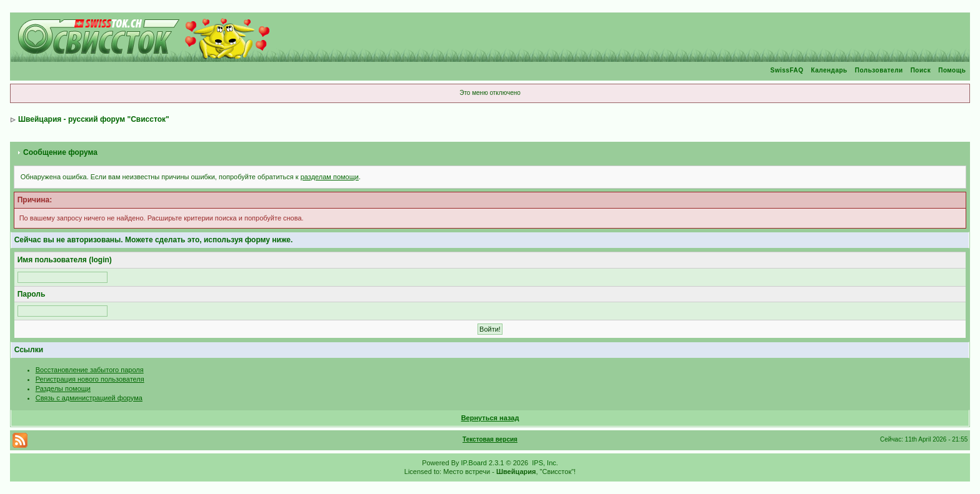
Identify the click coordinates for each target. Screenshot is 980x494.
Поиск (921, 70)
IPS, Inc (544, 463)
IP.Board (474, 463)
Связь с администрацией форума (89, 398)
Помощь (952, 70)
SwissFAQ (787, 70)
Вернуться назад (490, 418)
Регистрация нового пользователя (90, 379)
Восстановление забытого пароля (90, 370)
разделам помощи (330, 177)
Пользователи (879, 70)
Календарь (829, 70)
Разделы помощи (63, 388)
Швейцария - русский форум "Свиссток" (94, 119)
